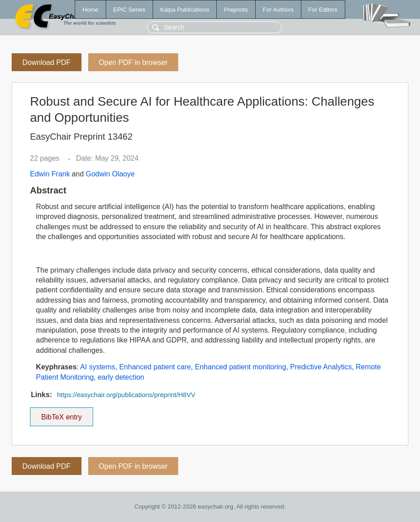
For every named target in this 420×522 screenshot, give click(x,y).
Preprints (236, 10)
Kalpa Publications (185, 10)
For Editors (323, 10)
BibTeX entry (61, 414)
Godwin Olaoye (110, 174)
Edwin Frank (50, 174)
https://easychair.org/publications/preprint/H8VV (126, 395)
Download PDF (47, 62)
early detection (121, 377)
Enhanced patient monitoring (240, 367)
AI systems (98, 367)
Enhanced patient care (155, 367)
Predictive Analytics (321, 367)
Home (90, 10)
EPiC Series (129, 10)
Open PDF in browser (133, 62)
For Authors (278, 10)
